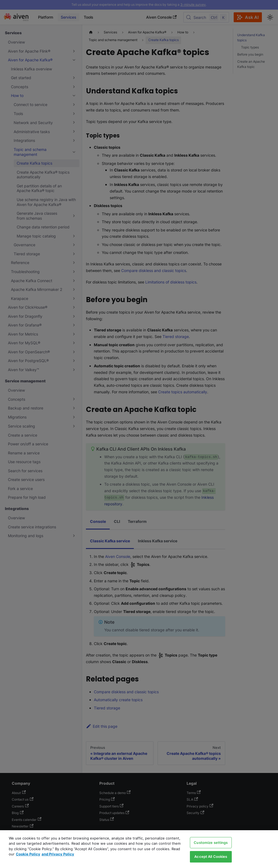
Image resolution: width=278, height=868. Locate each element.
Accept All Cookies (211, 856)
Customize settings (211, 843)
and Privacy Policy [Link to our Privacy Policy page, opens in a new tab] (58, 854)
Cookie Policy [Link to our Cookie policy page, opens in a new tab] (28, 854)
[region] (139, 849)
